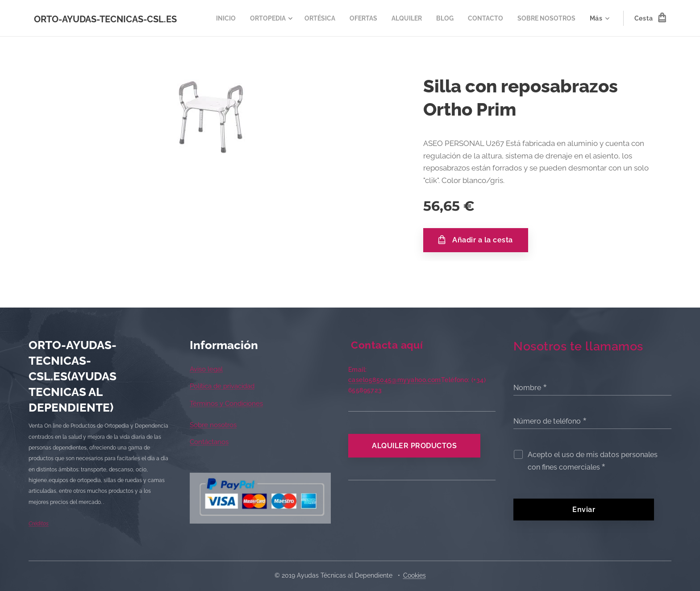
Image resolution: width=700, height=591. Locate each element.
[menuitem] (286, 18)
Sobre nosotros (213, 425)
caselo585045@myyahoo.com (395, 380)
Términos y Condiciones (226, 404)
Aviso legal (206, 369)
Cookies (415, 575)
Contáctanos (209, 442)
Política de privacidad (222, 386)
